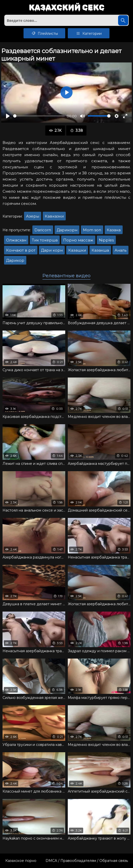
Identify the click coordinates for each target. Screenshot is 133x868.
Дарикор (15, 260)
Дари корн (52, 250)
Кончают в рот (21, 250)
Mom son (92, 230)
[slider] (39, 116)
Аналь (120, 250)
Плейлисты (44, 33)
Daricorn (43, 230)
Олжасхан (16, 240)
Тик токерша (45, 240)
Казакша (100, 250)
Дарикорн (67, 230)
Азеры (33, 216)
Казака (114, 230)
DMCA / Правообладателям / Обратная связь (87, 861)
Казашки (77, 250)
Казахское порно (21, 861)
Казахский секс (67, 8)
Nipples (106, 240)
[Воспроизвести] (8, 116)
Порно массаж (78, 240)
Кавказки (54, 216)
